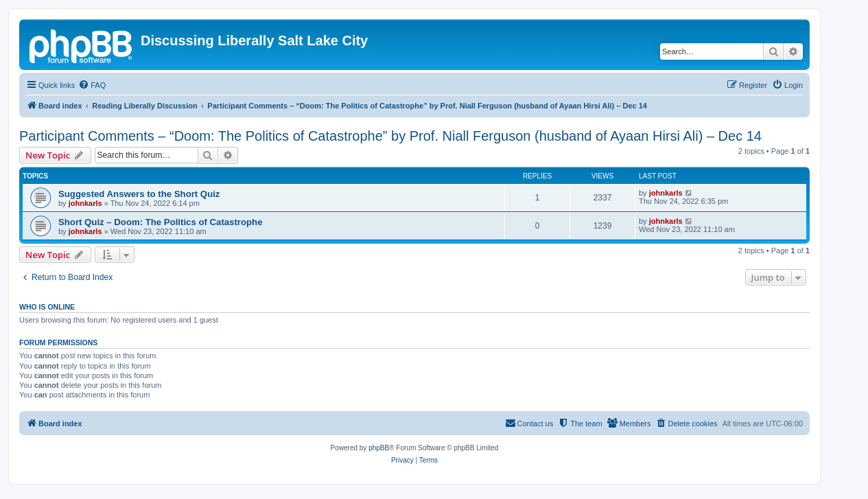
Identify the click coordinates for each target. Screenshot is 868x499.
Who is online (47, 307)
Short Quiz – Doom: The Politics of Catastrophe (160, 222)
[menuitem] (92, 85)
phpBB (379, 448)
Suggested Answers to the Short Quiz (139, 194)
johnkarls (85, 203)
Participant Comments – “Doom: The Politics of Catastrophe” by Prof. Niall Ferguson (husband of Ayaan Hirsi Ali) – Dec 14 (390, 136)
